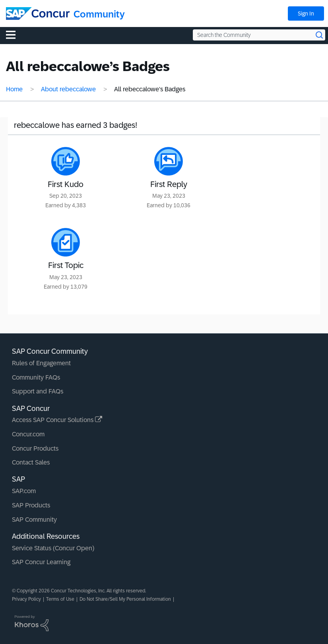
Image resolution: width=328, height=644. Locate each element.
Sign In (306, 13)
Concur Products (35, 448)
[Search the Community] (259, 35)
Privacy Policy (26, 599)
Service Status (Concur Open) (53, 548)
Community (99, 14)
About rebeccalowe (68, 89)
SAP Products (31, 505)
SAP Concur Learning (41, 562)
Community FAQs (36, 377)
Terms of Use (60, 599)
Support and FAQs (38, 391)
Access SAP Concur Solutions (57, 420)
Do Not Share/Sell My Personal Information (125, 599)
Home (14, 89)
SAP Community (34, 520)
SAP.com (24, 491)
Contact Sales (31, 462)
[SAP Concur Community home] (38, 13)
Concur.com (28, 434)
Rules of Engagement (41, 363)
